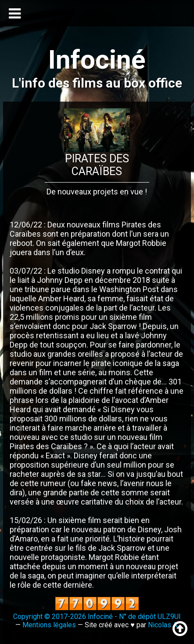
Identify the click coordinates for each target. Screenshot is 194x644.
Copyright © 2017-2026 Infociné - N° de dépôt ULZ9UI (97, 617)
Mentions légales (49, 625)
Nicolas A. (163, 625)
